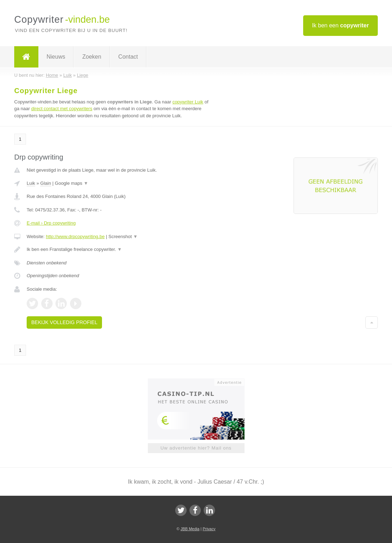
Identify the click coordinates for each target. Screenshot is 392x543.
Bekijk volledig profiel (64, 322)
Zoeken (92, 57)
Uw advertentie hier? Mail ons (196, 448)
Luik (31, 183)
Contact (128, 57)
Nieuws (56, 57)
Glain (45, 183)
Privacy (209, 529)
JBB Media (190, 529)
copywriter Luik (188, 102)
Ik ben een (340, 25)
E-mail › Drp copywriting (51, 223)
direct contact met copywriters (62, 109)
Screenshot (123, 236)
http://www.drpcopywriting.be (75, 236)
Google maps (71, 183)
